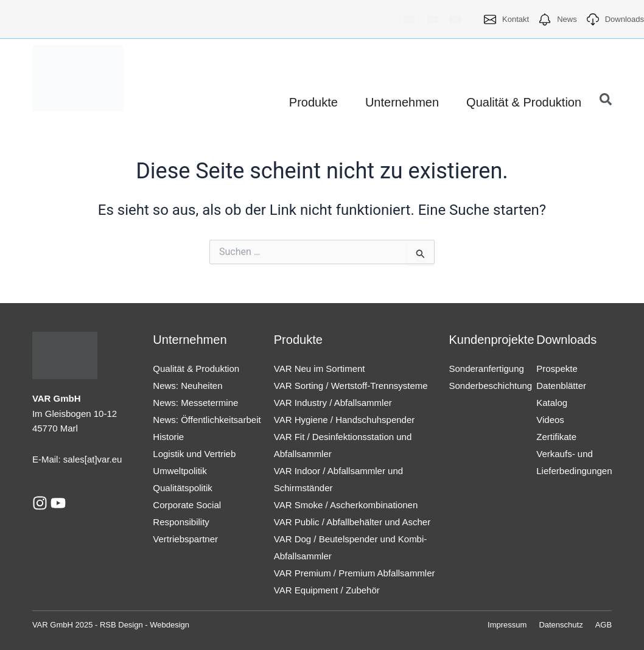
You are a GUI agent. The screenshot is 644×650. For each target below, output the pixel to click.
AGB (604, 625)
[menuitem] (409, 19)
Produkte (298, 340)
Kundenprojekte (491, 340)
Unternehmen (190, 340)
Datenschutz (561, 625)
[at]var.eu (103, 459)
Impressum (507, 625)
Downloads (566, 340)
